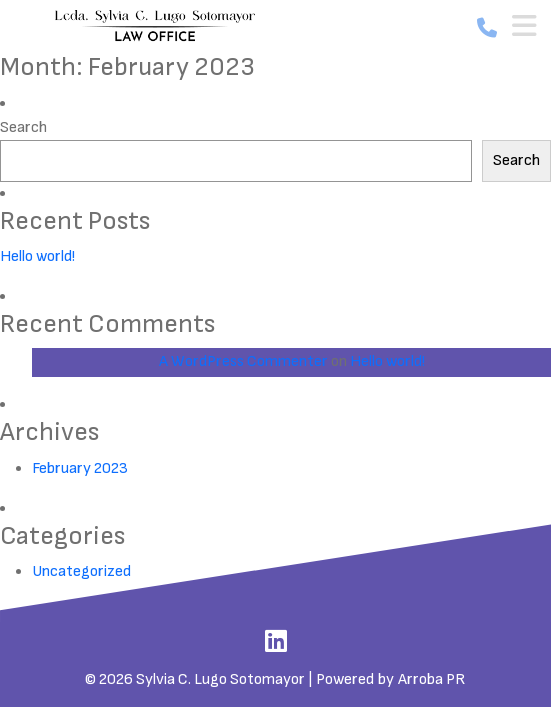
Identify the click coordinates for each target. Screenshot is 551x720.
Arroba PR (431, 679)
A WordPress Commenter (243, 361)
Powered (345, 679)
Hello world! (37, 256)
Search (23, 127)
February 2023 (80, 468)
